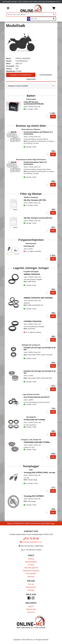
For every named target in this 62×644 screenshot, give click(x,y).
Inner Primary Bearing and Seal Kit (36, 397)
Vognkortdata (31, 79)
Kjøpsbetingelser (31, 562)
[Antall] (48, 117)
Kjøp (53, 116)
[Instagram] (33, 599)
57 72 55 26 (31, 539)
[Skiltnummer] (41, 19)
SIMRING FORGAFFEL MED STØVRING (38, 298)
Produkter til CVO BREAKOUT (21, 75)
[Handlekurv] (54, 8)
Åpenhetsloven (31, 587)
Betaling (31, 559)
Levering (31, 565)
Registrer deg (31, 609)
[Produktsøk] (29, 14)
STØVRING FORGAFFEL (33, 321)
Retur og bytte (31, 574)
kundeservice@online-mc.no (31, 542)
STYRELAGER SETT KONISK (34, 420)
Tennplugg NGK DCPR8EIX (34, 496)
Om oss (31, 584)
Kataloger (31, 590)
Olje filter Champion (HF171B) (35, 200)
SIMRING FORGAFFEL (32, 274)
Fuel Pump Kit (29, 246)
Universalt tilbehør (46, 75)
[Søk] (54, 14)
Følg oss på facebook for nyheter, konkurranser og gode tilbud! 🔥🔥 (31, 523)
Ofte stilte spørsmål (31, 568)
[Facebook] (29, 599)
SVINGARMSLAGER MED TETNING (37, 442)
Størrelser (31, 577)
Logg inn (31, 606)
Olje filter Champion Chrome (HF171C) (38, 218)
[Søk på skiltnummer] (54, 19)
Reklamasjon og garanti (31, 571)
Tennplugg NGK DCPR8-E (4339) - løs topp (39, 473)
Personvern (31, 612)
